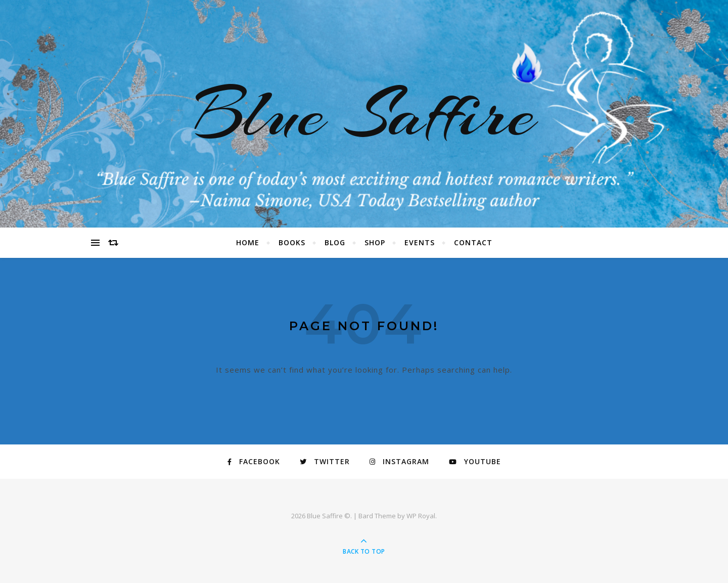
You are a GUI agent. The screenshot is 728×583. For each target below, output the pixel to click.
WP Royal (421, 516)
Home (248, 242)
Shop (375, 242)
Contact (473, 242)
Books (292, 242)
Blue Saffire (364, 114)
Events (420, 242)
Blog (335, 242)
